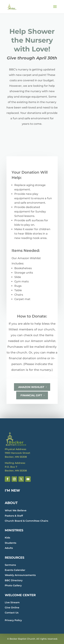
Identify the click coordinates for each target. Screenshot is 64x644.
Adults (9, 548)
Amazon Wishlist (31, 387)
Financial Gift (31, 395)
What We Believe (16, 510)
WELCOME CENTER (20, 595)
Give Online (12, 608)
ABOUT (11, 503)
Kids (7, 538)
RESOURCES (15, 558)
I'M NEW (12, 490)
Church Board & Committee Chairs (26, 521)
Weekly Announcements (20, 575)
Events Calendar (15, 570)
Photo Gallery (13, 585)
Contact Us (12, 613)
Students (10, 543)
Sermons (10, 565)
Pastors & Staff (14, 516)
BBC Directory (14, 580)
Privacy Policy (13, 620)
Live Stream (12, 602)
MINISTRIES (14, 530)
